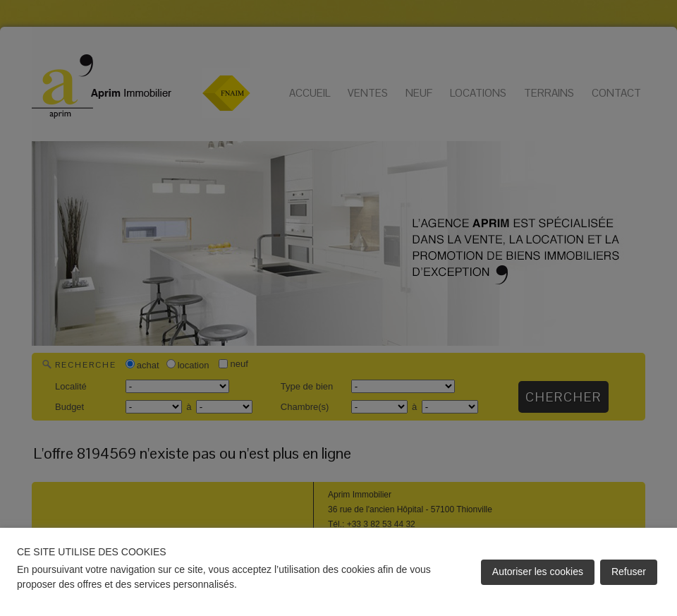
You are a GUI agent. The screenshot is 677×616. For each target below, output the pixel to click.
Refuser (629, 572)
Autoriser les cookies (538, 572)
